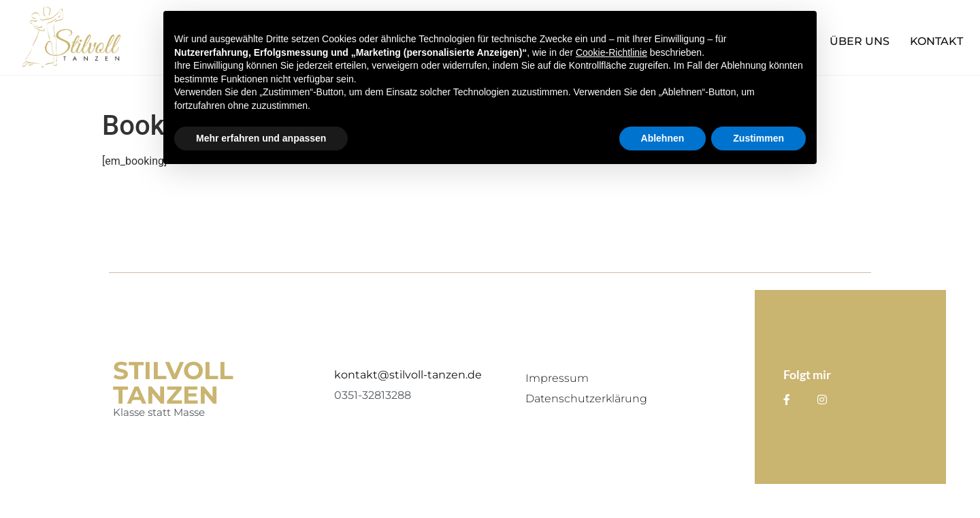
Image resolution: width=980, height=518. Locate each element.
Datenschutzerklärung (586, 399)
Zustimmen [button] (758, 138)
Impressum (557, 378)
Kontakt (936, 41)
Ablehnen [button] (663, 138)
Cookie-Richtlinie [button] (611, 52)
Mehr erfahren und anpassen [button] (261, 138)
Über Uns (860, 41)
